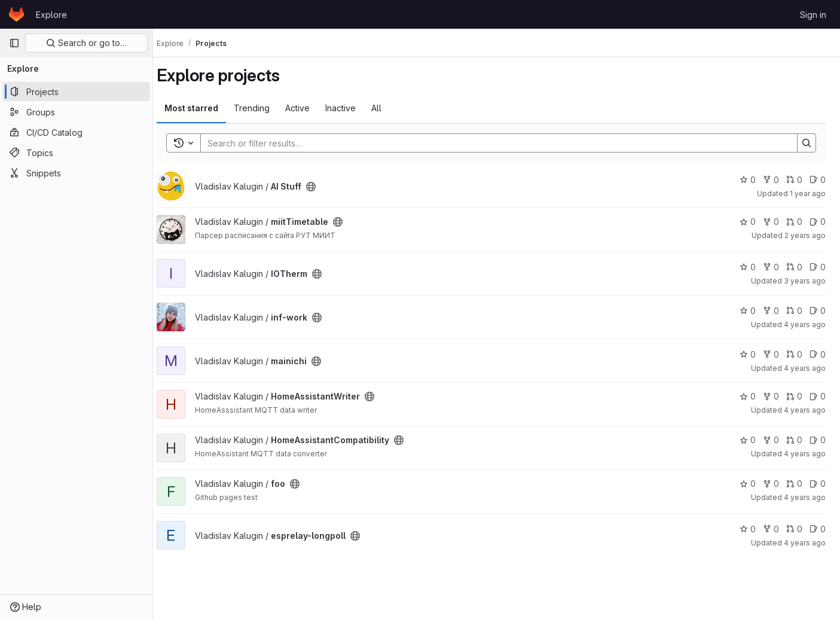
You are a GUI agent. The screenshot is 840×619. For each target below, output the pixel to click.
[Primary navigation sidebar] (14, 43)
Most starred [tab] (202, 108)
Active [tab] (308, 108)
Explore (51, 15)
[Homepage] (16, 14)
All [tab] (387, 108)
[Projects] (76, 92)
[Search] (498, 143)
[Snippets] (76, 173)
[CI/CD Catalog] (76, 132)
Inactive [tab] (351, 108)
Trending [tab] (262, 108)
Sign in (813, 15)
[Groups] (76, 112)
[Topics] (76, 153)
